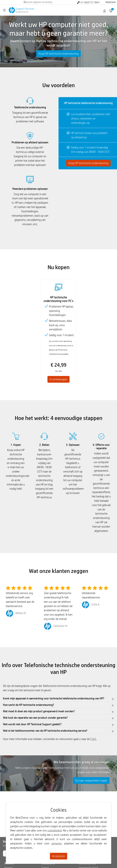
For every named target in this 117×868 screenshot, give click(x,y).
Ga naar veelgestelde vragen (91, 780)
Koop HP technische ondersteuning (59, 54)
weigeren (57, 843)
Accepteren (59, 856)
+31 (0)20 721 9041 (88, 2)
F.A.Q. (93, 739)
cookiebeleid (55, 830)
